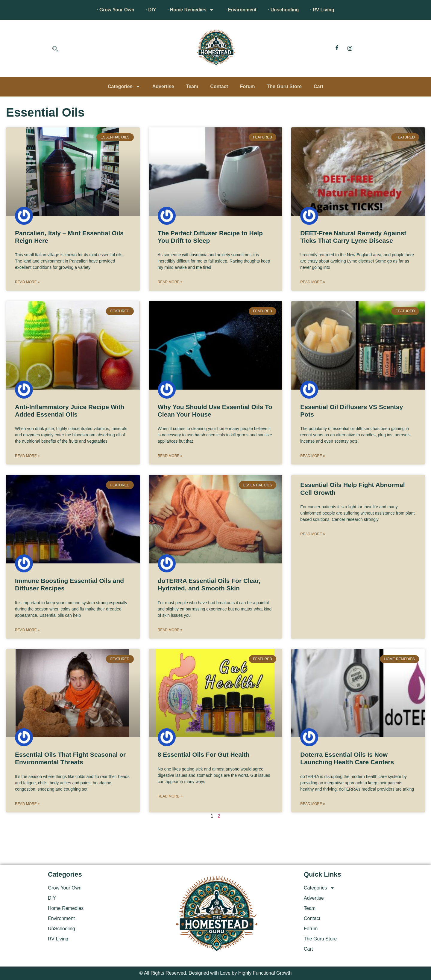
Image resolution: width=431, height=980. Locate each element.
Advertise (163, 86)
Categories (124, 87)
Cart (318, 86)
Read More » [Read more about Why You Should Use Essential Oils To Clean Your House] (170, 456)
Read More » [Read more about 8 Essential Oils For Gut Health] (170, 796)
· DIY (149, 10)
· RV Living (326, 10)
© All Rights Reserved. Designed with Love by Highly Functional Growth (216, 973)
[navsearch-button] (55, 50)
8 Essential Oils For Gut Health (204, 754)
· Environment (242, 10)
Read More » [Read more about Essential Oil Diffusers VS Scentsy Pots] (313, 456)
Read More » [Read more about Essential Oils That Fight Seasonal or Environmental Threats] (27, 804)
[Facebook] (337, 48)
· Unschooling (286, 10)
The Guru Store (284, 86)
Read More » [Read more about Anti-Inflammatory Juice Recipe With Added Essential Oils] (27, 456)
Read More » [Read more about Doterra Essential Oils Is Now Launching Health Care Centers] (313, 804)
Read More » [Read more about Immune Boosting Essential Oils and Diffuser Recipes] (27, 630)
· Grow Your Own (112, 10)
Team (192, 86)
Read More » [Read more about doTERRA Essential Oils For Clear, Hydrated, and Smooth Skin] (170, 630)
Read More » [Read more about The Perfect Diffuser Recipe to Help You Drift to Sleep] (170, 282)
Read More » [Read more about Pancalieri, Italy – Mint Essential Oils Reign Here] (27, 282)
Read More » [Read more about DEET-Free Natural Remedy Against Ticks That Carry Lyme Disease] (313, 282)
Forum (248, 86)
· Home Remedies (190, 10)
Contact (219, 86)
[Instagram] (350, 48)
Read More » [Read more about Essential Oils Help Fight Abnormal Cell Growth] (313, 534)
